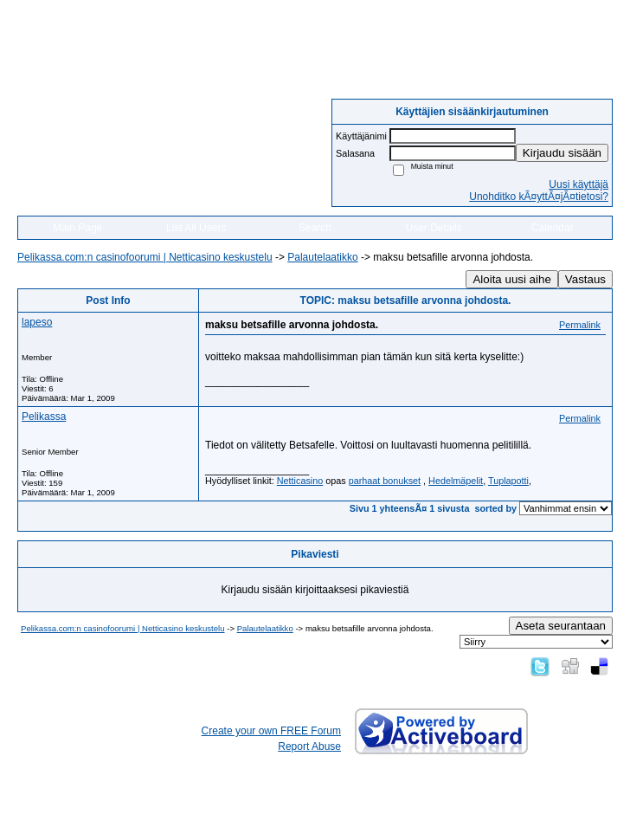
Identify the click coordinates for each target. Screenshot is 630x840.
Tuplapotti (508, 481)
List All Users (196, 228)
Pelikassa (44, 417)
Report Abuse (309, 746)
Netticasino (300, 481)
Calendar (553, 228)
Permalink (580, 325)
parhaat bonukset (385, 481)
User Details (433, 228)
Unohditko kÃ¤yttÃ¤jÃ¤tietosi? (539, 197)
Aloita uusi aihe (511, 279)
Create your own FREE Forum (271, 731)
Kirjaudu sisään (562, 153)
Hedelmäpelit (456, 481)
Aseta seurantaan (561, 626)
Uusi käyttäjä (579, 184)
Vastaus (585, 279)
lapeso (37, 322)
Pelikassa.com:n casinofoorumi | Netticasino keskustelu (145, 257)
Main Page (77, 228)
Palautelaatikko (322, 257)
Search (315, 228)
